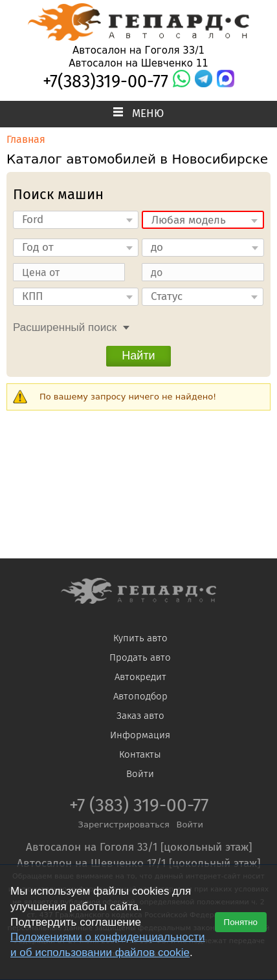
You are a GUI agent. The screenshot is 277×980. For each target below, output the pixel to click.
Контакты (140, 754)
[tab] (68, 326)
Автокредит (140, 677)
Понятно (241, 922)
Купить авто (140, 638)
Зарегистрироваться (124, 825)
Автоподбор (140, 696)
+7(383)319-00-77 (105, 81)
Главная (26, 139)
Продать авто (140, 657)
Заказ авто (140, 716)
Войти (140, 774)
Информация (140, 735)
